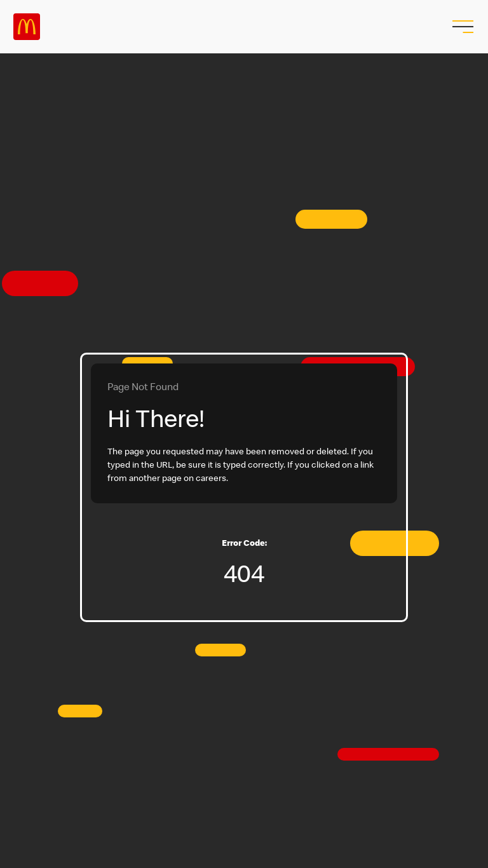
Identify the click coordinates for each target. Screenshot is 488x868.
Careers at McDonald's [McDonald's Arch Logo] (27, 27)
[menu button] (461, 27)
